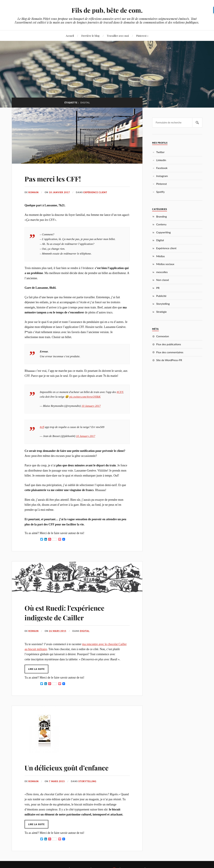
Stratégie (161, 312)
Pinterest (162, 184)
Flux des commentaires (170, 352)
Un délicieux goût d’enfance (71, 767)
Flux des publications (169, 344)
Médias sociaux (165, 264)
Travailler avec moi (118, 36)
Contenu (161, 224)
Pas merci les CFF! (55, 178)
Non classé (163, 280)
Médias (160, 256)
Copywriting (163, 232)
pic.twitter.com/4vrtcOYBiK (85, 397)
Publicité (161, 296)
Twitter (160, 152)
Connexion (163, 336)
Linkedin (161, 160)
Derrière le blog (90, 36)
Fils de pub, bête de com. (107, 10)
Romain (34, 192)
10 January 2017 (91, 406)
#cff (42, 427)
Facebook (162, 168)
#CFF (120, 392)
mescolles (162, 272)
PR (158, 288)
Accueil (70, 36)
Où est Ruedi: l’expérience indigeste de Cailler (69, 612)
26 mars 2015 (58, 631)
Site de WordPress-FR (169, 360)
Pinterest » (142, 36)
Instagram (162, 176)
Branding (161, 216)
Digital (85, 631)
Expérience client (95, 192)
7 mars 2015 (57, 781)
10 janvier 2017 (59, 192)
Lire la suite (36, 669)
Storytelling (87, 781)
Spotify (160, 192)
